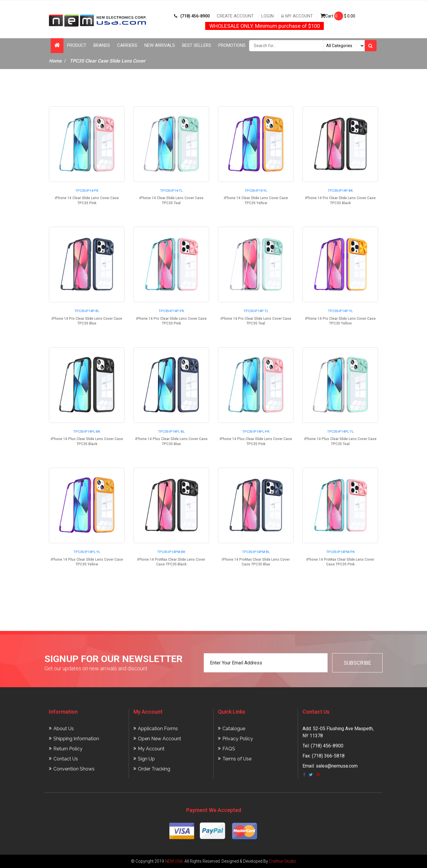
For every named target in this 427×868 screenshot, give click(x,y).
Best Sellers (197, 45)
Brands (102, 45)
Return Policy (68, 749)
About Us (64, 729)
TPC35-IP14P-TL (256, 311)
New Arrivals (160, 45)
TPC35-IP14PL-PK (256, 432)
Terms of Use (237, 759)
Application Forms (158, 729)
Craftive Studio (283, 861)
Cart (338, 16)
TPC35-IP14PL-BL (171, 432)
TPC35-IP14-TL (171, 191)
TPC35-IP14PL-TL (340, 432)
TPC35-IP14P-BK (340, 191)
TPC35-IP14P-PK (171, 311)
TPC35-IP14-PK (87, 191)
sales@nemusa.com (337, 766)
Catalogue (234, 729)
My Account (297, 16)
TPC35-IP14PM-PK (340, 552)
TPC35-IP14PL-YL (87, 552)
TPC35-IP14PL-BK (87, 432)
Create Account (235, 16)
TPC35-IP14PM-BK (171, 552)
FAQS (229, 749)
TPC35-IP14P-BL (87, 311)
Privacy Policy (238, 739)
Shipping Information (76, 739)
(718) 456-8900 (192, 16)
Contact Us (66, 759)
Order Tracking (154, 769)
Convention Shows (74, 769)
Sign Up (146, 759)
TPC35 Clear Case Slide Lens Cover (107, 61)
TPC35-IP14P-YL (340, 311)
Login (267, 16)
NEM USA (174, 861)
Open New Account (160, 739)
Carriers (127, 45)
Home (55, 61)
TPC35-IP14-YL (256, 191)
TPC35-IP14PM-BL (256, 552)
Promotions (232, 45)
